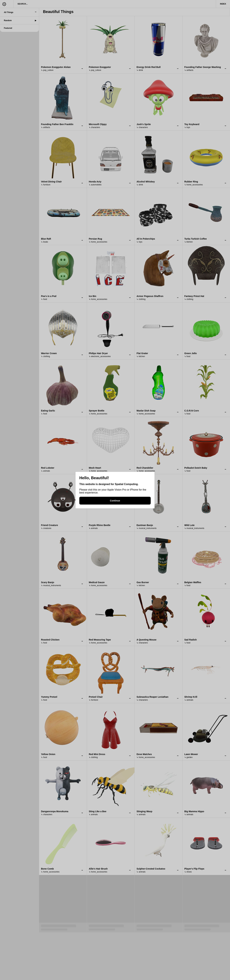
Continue (115, 501)
